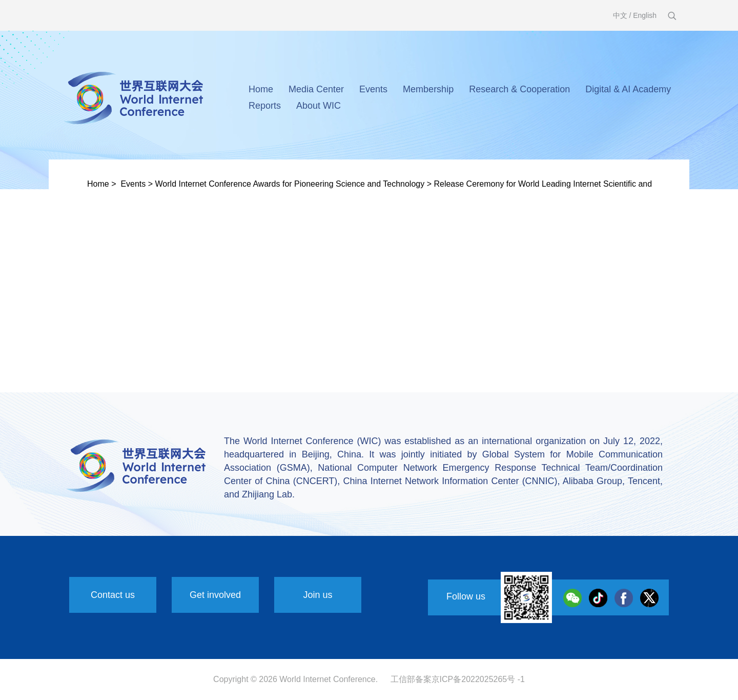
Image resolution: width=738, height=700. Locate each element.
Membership (428, 89)
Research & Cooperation (519, 89)
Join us (317, 595)
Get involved (215, 595)
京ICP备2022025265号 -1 (478, 679)
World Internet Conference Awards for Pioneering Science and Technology (290, 184)
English (645, 15)
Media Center (316, 89)
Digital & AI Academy (628, 89)
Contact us (113, 595)
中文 (620, 15)
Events (373, 89)
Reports (265, 106)
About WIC (319, 106)
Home (261, 89)
